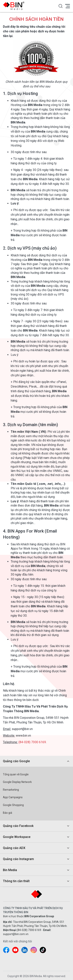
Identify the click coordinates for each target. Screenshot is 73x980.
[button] (61, 6)
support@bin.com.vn (16, 934)
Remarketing (11, 790)
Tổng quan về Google (16, 774)
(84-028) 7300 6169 (32, 742)
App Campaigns (13, 797)
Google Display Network (17, 782)
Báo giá (7, 813)
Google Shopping (13, 805)
